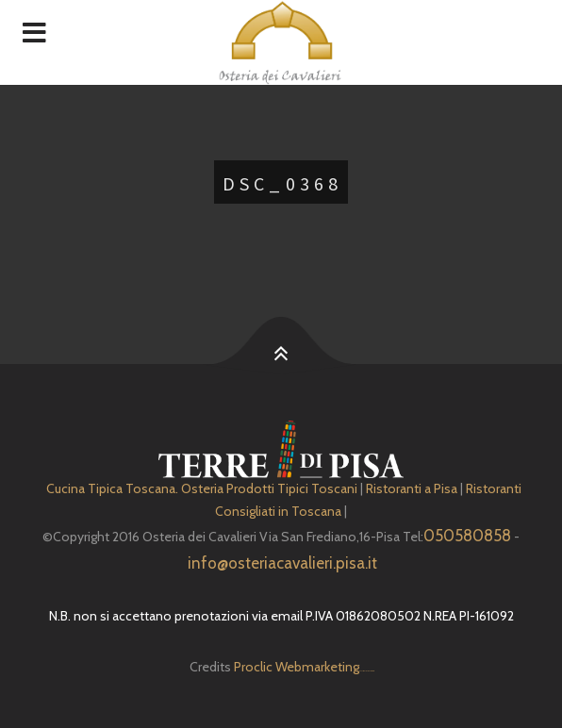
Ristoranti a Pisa (412, 488)
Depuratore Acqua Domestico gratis (366, 671)
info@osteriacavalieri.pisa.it (282, 563)
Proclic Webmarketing (297, 667)
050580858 (467, 536)
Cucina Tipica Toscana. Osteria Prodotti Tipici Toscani (202, 488)
